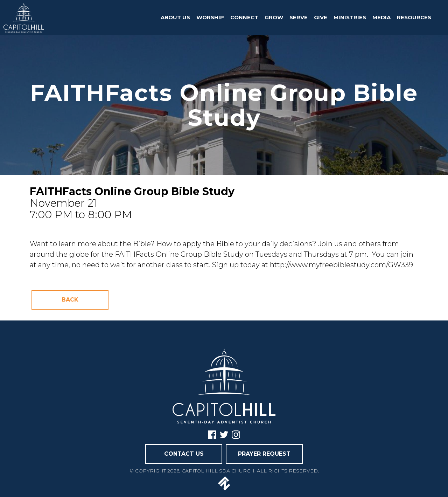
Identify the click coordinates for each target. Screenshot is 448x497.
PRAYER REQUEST (264, 454)
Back (70, 300)
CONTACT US (184, 454)
